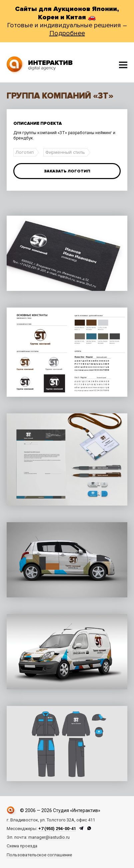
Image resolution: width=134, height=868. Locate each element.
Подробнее (67, 33)
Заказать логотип (67, 171)
